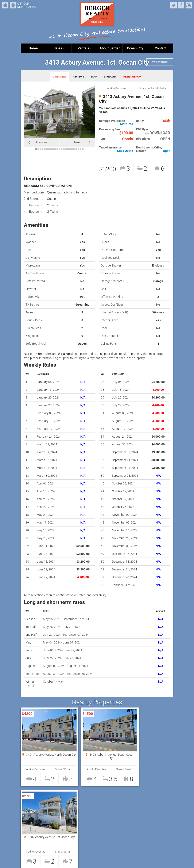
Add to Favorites (117, 88)
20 (76, 149)
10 (55, 149)
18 (72, 149)
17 (70, 149)
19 (74, 149)
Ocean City (135, 48)
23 (83, 149)
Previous (42, 142)
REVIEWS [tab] (78, 77)
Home (33, 48)
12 (59, 149)
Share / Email (57, 769)
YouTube (189, 5)
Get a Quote (125, 151)
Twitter (174, 5)
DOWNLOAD (158, 133)
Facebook (181, 5)
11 (57, 149)
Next (77, 142)
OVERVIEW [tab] (59, 77)
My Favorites (160, 62)
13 (62, 149)
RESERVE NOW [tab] (132, 77)
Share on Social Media (152, 88)
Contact (161, 48)
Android (13, 5)
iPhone (5, 5)
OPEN (165, 139)
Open (167, 151)
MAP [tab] (94, 77)
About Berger (110, 48)
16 (68, 149)
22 (81, 149)
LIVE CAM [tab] (110, 77)
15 (66, 149)
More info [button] (127, 124)
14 (64, 149)
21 (78, 149)
